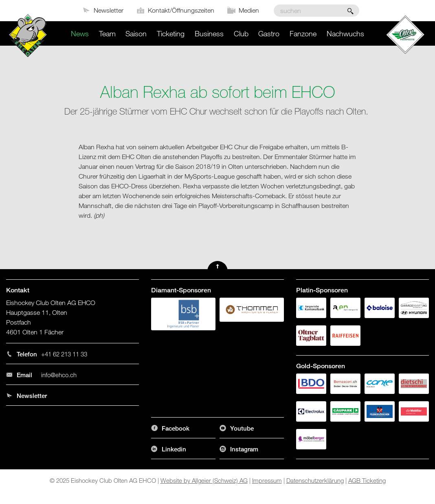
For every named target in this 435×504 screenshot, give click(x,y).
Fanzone (303, 33)
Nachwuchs (345, 33)
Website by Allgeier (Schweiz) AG (204, 480)
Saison (136, 33)
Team (107, 33)
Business (209, 33)
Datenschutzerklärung (315, 480)
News (80, 33)
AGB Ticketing (367, 480)
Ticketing (171, 33)
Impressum (267, 480)
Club (241, 33)
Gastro (269, 33)
